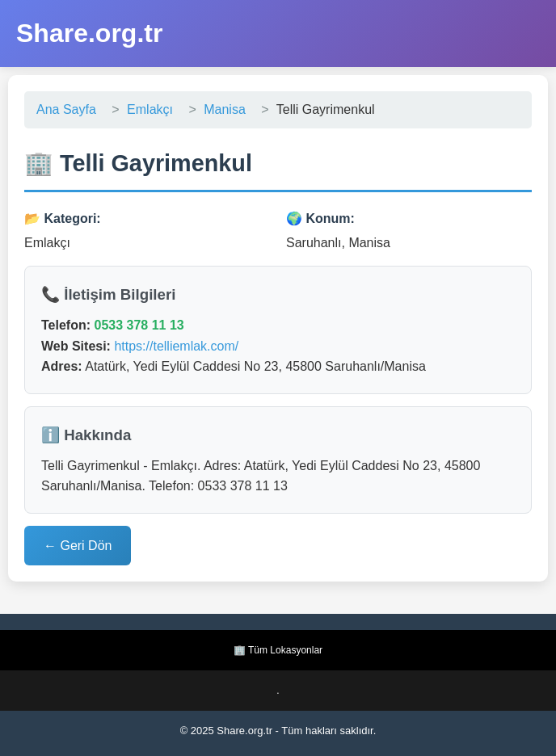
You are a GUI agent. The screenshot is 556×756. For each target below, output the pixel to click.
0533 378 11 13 (139, 325)
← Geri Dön (78, 546)
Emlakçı (150, 109)
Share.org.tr (89, 33)
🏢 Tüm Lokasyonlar (278, 650)
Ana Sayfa (66, 109)
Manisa (225, 109)
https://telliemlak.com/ (176, 346)
